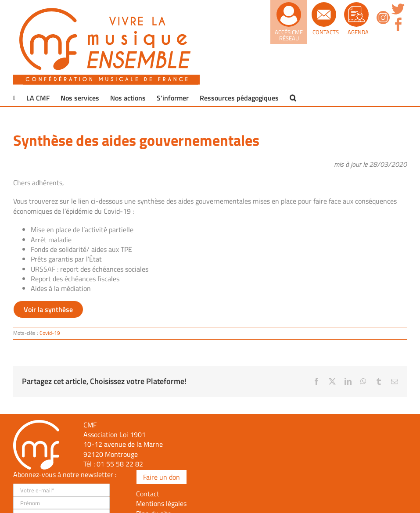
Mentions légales (161, 503)
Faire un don (162, 477)
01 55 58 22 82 (120, 464)
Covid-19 (50, 333)
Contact (148, 494)
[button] (293, 98)
